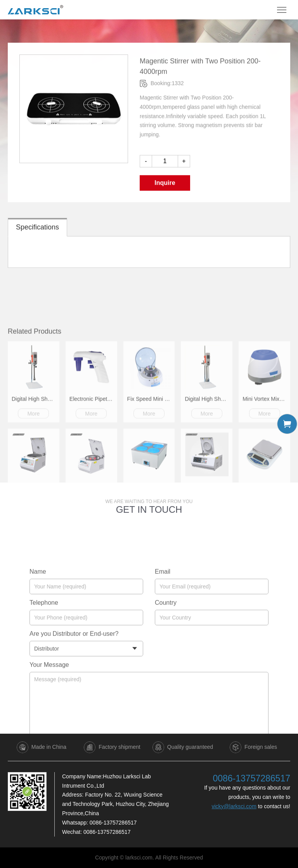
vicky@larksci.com (234, 806)
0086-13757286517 (113, 823)
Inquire (165, 187)
